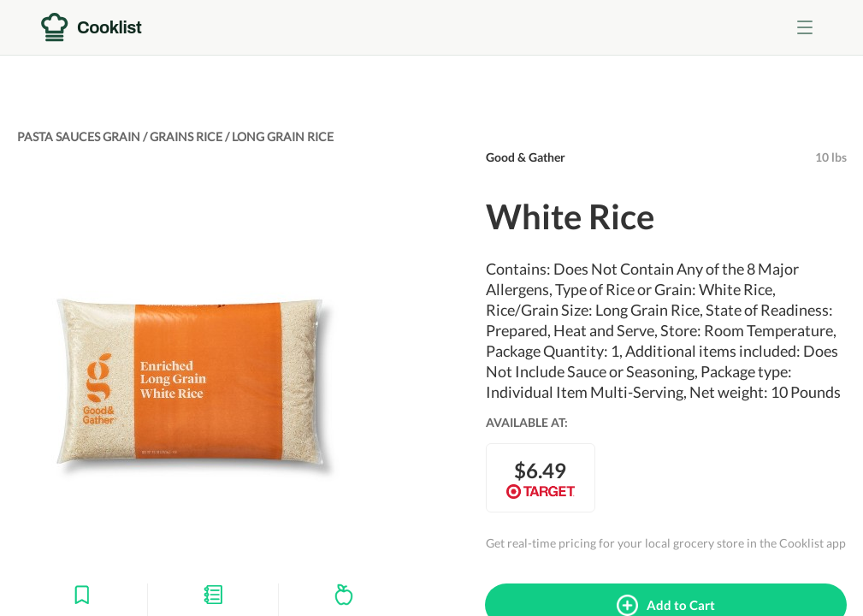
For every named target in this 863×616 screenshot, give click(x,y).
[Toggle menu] (805, 27)
